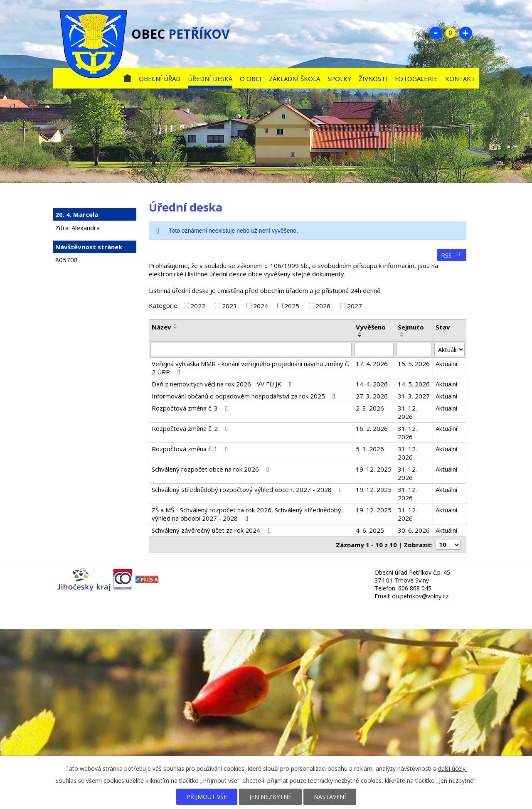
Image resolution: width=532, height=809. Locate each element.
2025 (292, 306)
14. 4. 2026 (372, 384)
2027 (355, 306)
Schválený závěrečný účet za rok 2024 (212, 530)
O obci (251, 79)
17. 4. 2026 (372, 364)
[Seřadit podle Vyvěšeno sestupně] (360, 336)
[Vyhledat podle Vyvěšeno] (374, 349)
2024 (261, 306)
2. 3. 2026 (370, 408)
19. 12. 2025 (374, 469)
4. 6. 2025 (370, 530)
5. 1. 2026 (370, 449)
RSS (452, 255)
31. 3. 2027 (414, 396)
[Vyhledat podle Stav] (449, 349)
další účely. (452, 768)
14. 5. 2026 (414, 384)
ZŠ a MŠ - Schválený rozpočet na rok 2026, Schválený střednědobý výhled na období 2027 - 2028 (246, 514)
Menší (436, 33)
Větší (465, 33)
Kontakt (460, 79)
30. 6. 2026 (414, 530)
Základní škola (294, 79)
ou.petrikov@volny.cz (420, 596)
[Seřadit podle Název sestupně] (176, 328)
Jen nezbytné (270, 797)
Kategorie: (164, 305)
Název (161, 327)
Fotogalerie (416, 79)
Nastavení (330, 797)
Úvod (127, 77)
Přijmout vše (207, 797)
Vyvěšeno (371, 327)
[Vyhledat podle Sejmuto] (414, 349)
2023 (229, 306)
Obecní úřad (160, 79)
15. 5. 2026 (414, 364)
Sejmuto (411, 327)
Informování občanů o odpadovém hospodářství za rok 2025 (245, 396)
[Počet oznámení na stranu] (448, 545)
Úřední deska (210, 79)
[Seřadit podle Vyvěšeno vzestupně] (360, 333)
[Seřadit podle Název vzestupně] (176, 325)
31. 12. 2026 (407, 412)
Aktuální (446, 364)
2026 (323, 306)
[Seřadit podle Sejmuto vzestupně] (402, 333)
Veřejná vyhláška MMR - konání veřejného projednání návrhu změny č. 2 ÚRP (250, 368)
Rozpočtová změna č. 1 (191, 449)
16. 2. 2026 (372, 428)
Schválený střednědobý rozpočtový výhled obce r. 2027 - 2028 (248, 489)
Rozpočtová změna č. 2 (191, 428)
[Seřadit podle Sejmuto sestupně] (402, 336)
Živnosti (373, 79)
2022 (198, 306)
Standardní (451, 33)
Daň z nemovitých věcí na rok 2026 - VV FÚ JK (223, 384)
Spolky (339, 79)
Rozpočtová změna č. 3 (191, 408)
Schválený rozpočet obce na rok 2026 (212, 469)
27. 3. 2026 (372, 396)
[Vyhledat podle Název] (251, 349)
